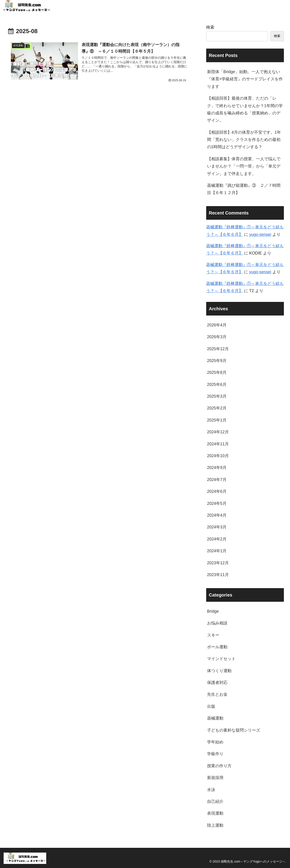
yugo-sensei (260, 234)
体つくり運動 (219, 671)
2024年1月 (217, 551)
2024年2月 (217, 539)
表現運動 (215, 813)
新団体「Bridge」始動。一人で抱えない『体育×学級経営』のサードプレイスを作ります (245, 79)
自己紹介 (215, 801)
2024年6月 (217, 491)
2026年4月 (217, 325)
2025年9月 (217, 361)
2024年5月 (217, 503)
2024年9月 (217, 468)
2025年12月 (218, 349)
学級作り (215, 754)
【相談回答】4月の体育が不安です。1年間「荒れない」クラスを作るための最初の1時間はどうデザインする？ (244, 140)
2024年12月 (218, 432)
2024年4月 (217, 515)
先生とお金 (217, 694)
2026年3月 (217, 337)
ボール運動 (217, 647)
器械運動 (215, 718)
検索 (210, 27)
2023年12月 (218, 563)
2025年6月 (217, 385)
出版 (211, 706)
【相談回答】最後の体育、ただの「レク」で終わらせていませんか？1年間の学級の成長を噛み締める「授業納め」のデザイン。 (245, 109)
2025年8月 (217, 372)
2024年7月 (217, 480)
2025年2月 (217, 408)
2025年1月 (217, 420)
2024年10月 (218, 456)
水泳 (211, 790)
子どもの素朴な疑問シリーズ (234, 730)
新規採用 (215, 778)
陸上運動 (215, 825)
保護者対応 (217, 683)
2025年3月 (217, 396)
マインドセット (221, 659)
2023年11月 (218, 575)
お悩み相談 (217, 623)
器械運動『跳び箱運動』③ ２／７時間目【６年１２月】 (244, 189)
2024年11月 (218, 444)
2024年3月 (217, 527)
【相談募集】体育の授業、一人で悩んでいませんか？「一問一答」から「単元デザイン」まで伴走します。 (244, 166)
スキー (213, 635)
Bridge (213, 611)
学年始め (215, 742)
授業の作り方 (219, 766)
